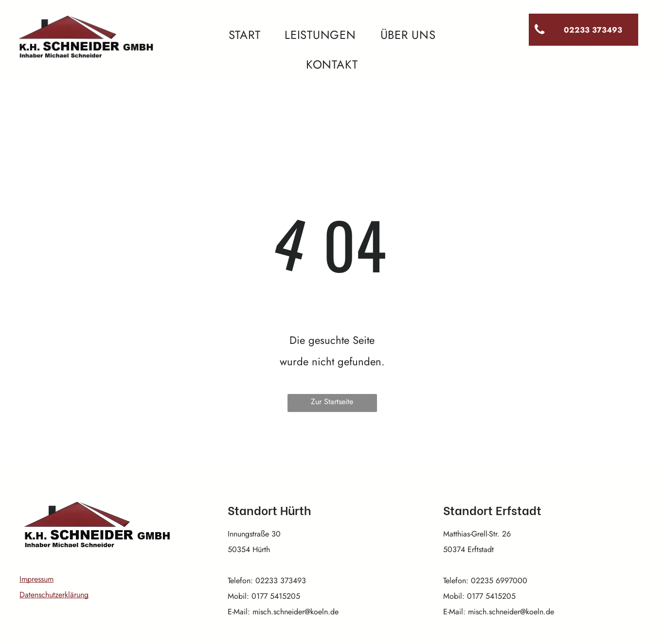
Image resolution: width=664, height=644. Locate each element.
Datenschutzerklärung (54, 595)
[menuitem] (245, 35)
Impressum (36, 579)
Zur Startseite (332, 402)
